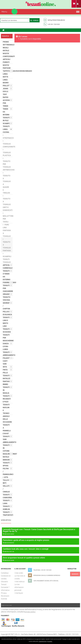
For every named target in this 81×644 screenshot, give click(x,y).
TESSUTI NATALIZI (6, 377)
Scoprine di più (43, 641)
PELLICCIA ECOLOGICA (7, 313)
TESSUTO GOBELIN (7, 508)
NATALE (6, 457)
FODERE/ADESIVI (8, 282)
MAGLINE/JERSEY (8, 454)
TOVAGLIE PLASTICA (7, 154)
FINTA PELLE (5, 371)
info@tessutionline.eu (56, 20)
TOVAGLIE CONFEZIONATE (8, 145)
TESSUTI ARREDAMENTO (8, 354)
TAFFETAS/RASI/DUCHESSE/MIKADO (8, 71)
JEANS (5, 89)
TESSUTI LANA (6, 502)
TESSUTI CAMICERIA (7, 496)
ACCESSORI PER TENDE (7, 103)
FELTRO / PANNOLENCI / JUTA (8, 473)
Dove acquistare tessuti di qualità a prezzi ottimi (24, 558)
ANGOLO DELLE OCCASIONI (7, 419)
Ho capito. (50, 641)
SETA (5, 367)
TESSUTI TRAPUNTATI (8, 514)
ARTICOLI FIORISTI (7, 61)
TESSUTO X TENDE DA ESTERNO (7, 275)
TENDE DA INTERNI (6, 112)
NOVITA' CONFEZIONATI (8, 55)
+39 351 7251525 (54, 24)
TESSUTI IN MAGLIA (6, 390)
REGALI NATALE (6, 49)
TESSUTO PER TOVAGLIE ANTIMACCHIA (8, 165)
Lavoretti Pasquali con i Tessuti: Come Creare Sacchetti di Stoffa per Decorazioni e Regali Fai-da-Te (39, 530)
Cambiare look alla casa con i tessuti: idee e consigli (26, 549)
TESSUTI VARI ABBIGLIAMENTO (8, 439)
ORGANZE (7, 294)
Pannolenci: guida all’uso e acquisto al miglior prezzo (26, 540)
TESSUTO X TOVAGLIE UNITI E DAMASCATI (8, 204)
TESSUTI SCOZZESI (7, 330)
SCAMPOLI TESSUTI (7, 125)
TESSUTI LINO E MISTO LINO (6, 322)
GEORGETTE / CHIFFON (8, 306)
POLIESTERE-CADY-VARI (8, 361)
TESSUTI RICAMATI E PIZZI (7, 399)
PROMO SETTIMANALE (8, 43)
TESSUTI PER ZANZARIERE (8, 288)
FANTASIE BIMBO (7, 383)
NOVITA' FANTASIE (7, 67)
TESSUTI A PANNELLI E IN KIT (7, 429)
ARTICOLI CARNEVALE (8, 267)
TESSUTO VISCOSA (7, 299)
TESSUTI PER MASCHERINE (8, 338)
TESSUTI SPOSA (6, 464)
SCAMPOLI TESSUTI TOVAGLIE (7, 259)
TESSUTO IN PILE (7, 119)
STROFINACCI (8, 138)
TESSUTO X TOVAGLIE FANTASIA (7, 246)
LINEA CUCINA (6, 131)
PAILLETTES (8, 86)
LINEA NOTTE (5, 75)
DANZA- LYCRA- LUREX (6, 346)
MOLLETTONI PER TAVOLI (8, 219)
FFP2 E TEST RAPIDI (6, 94)
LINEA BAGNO (6, 81)
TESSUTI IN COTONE (6, 448)
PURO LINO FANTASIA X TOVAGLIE (7, 230)
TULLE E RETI (6, 482)
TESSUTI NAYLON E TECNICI (6, 409)
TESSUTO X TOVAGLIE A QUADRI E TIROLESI (7, 184)
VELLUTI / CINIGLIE (6, 489)
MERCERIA (7, 460)
